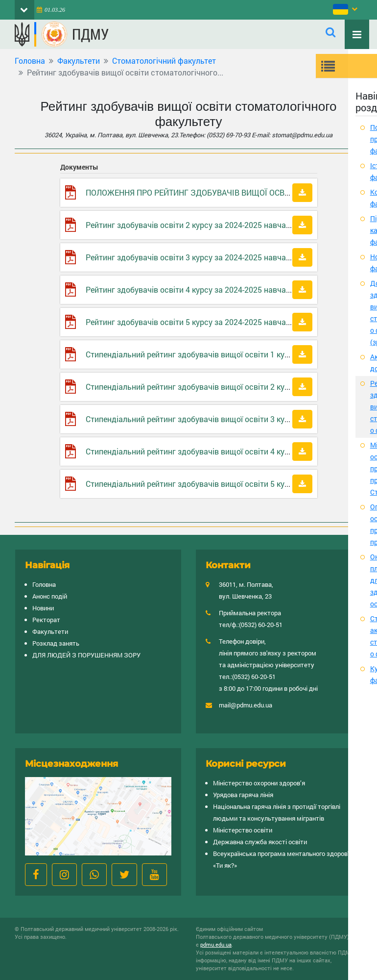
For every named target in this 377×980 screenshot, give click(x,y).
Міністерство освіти (243, 830)
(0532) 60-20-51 (261, 625)
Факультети (79, 61)
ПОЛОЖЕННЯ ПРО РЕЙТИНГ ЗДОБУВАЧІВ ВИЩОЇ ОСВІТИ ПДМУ (204, 192)
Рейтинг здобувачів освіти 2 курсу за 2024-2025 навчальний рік (203, 225)
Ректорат (46, 620)
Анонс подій (50, 596)
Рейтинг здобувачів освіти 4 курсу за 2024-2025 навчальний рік (203, 289)
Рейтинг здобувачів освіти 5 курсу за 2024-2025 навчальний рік (203, 322)
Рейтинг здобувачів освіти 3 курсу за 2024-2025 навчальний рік (203, 257)
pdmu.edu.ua (216, 944)
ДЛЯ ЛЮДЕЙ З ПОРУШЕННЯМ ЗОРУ (86, 655)
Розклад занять (56, 643)
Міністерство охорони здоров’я (259, 783)
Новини (43, 608)
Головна (30, 61)
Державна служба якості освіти (260, 842)
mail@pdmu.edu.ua (246, 705)
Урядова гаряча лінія (243, 795)
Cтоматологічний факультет (164, 61)
